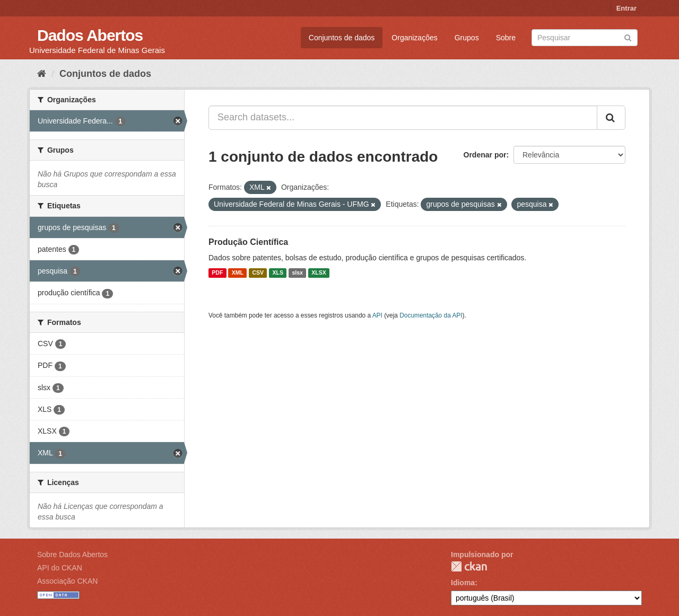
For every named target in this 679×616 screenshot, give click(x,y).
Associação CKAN (67, 581)
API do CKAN (60, 568)
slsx (297, 273)
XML (238, 273)
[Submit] (628, 37)
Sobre (506, 38)
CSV (258, 273)
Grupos (467, 38)
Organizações (414, 38)
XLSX (319, 273)
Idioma (463, 583)
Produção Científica (248, 242)
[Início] (42, 74)
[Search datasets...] (403, 118)
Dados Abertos (90, 35)
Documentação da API (431, 315)
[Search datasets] (585, 38)
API (377, 315)
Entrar (626, 8)
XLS (278, 273)
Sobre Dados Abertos (72, 555)
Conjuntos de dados (342, 38)
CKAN (469, 566)
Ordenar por (485, 155)
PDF (217, 273)
